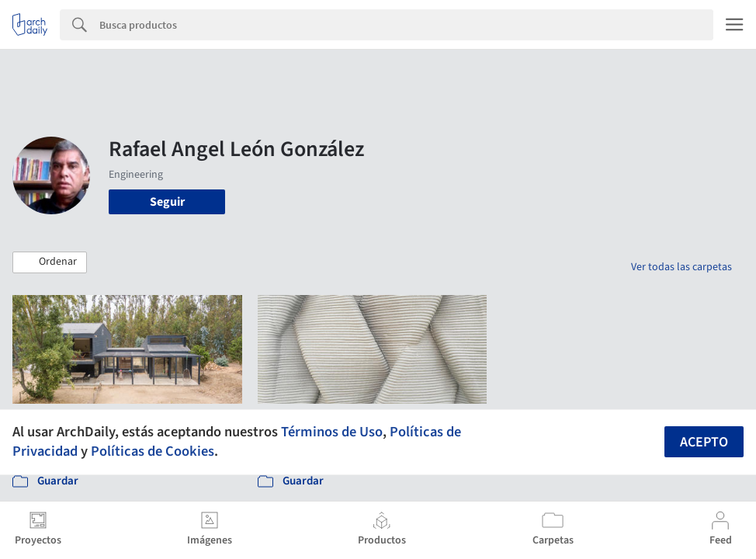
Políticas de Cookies (153, 451)
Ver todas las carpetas (681, 267)
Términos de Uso (332, 432)
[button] (50, 262)
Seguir (167, 202)
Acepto (704, 442)
